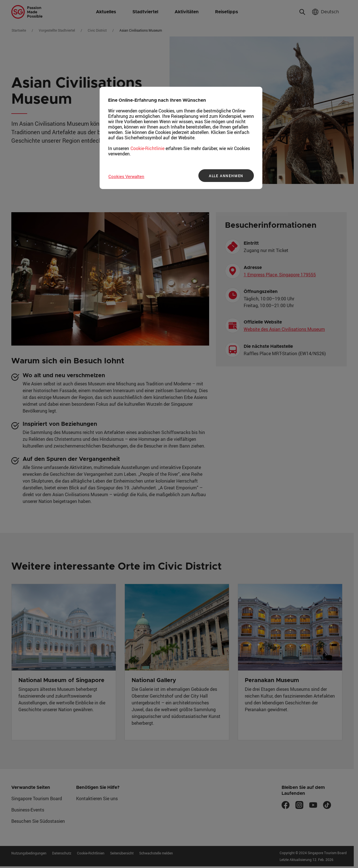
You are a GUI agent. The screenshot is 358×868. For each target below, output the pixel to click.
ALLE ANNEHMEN (226, 176)
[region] (181, 138)
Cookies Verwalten (126, 176)
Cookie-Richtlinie (147, 148)
